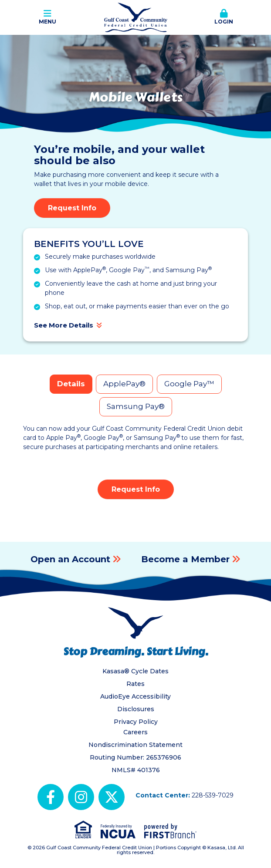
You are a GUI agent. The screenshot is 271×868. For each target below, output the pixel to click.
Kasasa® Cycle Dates (135, 671)
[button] (224, 17)
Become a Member (185, 559)
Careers (135, 732)
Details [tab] (71, 384)
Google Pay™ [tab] (189, 384)
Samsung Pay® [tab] (136, 406)
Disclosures (136, 709)
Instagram (81, 797)
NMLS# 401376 (136, 770)
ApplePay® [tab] (124, 384)
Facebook (51, 797)
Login (224, 17)
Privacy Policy (136, 722)
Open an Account (70, 559)
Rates (135, 684)
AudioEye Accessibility (135, 696)
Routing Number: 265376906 (135, 757)
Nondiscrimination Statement (135, 745)
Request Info (72, 208)
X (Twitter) (112, 797)
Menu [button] (47, 17)
